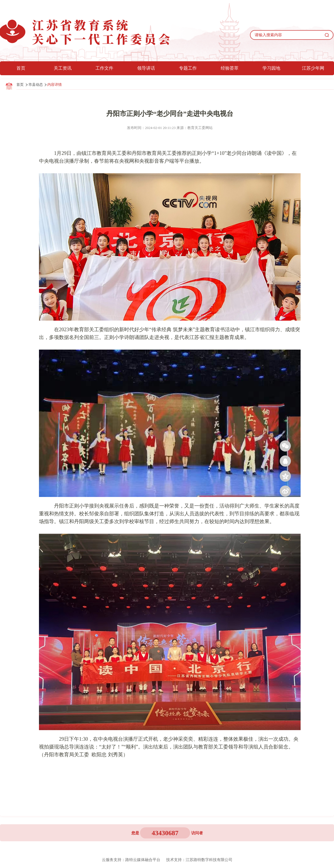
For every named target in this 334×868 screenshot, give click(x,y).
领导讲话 (146, 68)
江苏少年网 (313, 68)
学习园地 (271, 68)
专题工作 (188, 68)
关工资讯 (63, 68)
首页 (21, 68)
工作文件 (104, 68)
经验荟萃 (230, 68)
